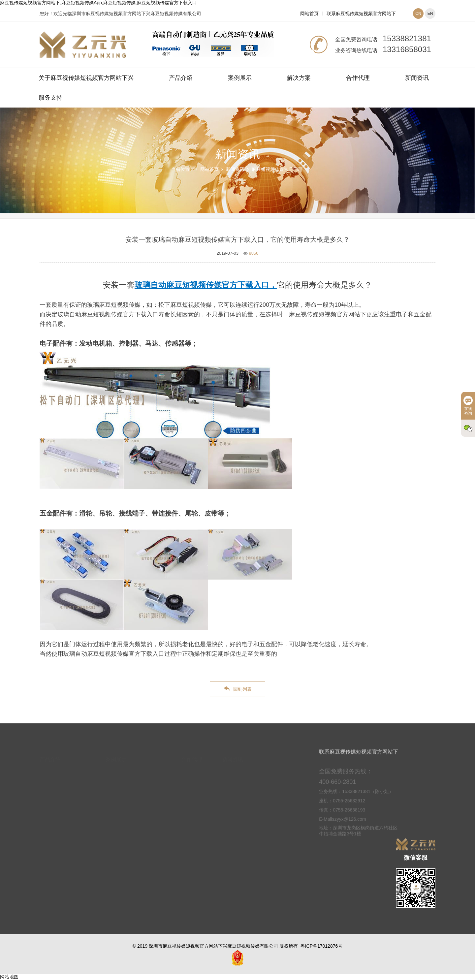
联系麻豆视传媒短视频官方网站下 (361, 14)
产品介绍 (181, 78)
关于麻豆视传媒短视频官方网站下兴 (86, 78)
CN (418, 14)
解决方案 (299, 78)
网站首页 (309, 14)
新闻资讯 (417, 78)
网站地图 (9, 977)
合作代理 (358, 78)
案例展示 (240, 78)
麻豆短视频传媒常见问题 (277, 169)
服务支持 (50, 98)
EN (430, 14)
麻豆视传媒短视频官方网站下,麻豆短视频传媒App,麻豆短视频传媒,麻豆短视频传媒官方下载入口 (98, 3)
